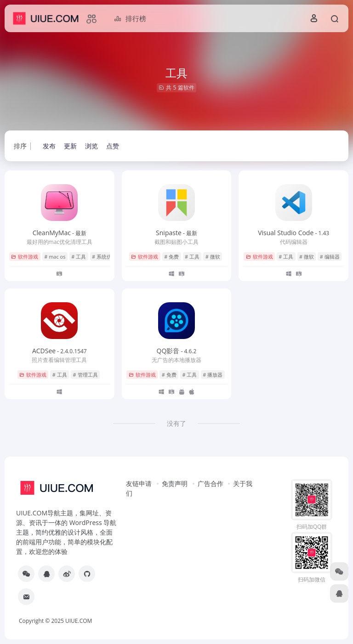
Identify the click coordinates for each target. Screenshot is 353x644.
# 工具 (79, 257)
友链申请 (139, 483)
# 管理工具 (85, 375)
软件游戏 (25, 257)
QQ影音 (177, 351)
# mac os (55, 257)
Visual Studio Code (293, 233)
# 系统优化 (104, 257)
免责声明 (175, 483)
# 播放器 (213, 375)
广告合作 (211, 483)
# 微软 (213, 257)
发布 (49, 146)
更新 (70, 146)
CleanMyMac (60, 233)
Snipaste (176, 233)
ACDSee (60, 351)
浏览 (91, 146)
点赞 (113, 146)
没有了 (176, 423)
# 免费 (171, 257)
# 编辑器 (330, 257)
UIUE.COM (79, 621)
